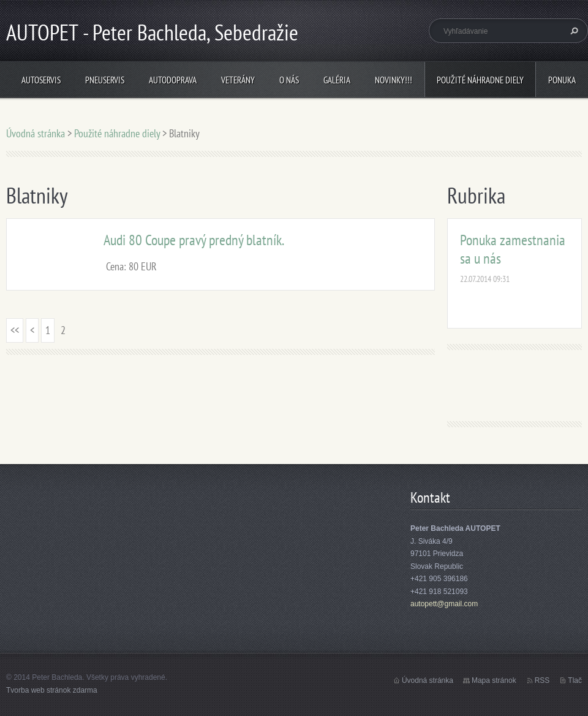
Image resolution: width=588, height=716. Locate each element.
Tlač (575, 680)
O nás (289, 80)
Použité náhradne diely (480, 80)
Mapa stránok (494, 680)
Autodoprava (173, 80)
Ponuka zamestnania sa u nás (513, 249)
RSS (542, 680)
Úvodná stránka (36, 133)
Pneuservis (105, 80)
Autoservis (41, 80)
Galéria (337, 80)
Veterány (238, 80)
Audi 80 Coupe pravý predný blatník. (194, 240)
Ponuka (562, 80)
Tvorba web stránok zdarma (52, 690)
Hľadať (573, 31)
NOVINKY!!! (394, 80)
